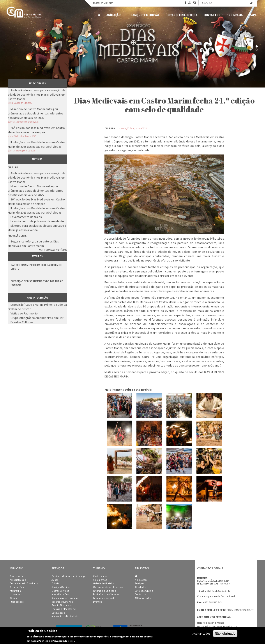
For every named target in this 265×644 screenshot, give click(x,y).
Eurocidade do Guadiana (24, 583)
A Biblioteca (141, 580)
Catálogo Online (144, 591)
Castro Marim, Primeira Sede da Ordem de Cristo (36, 267)
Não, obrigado (225, 633)
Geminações (17, 587)
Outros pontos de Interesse (108, 587)
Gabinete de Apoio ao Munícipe (69, 576)
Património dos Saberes (106, 594)
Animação (114, 15)
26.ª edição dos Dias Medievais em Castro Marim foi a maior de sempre (36, 130)
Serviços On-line (61, 587)
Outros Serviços (60, 591)
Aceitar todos (201, 633)
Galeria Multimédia (103, 583)
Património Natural (103, 598)
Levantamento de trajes (26, 217)
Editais (55, 583)
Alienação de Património (65, 616)
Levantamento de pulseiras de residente (37, 221)
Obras (13, 598)
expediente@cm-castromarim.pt (234, 610)
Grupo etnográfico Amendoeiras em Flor (37, 318)
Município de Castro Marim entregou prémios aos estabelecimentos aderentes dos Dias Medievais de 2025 (35, 113)
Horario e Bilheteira (181, 15)
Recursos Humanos (62, 602)
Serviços (139, 583)
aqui (71, 641)
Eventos (97, 602)
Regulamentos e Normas (65, 598)
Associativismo (18, 580)
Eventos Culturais (22, 322)
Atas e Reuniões (60, 594)
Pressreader (143, 598)
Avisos (55, 580)
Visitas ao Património (24, 313)
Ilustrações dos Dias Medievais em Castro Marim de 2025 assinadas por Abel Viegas (36, 144)
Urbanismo (16, 594)
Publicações (17, 602)
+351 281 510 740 (221, 591)
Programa (235, 15)
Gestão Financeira (62, 605)
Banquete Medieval (145, 15)
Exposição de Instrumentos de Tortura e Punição (37, 283)
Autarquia (15, 591)
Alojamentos (100, 580)
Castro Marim (17, 576)
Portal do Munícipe (103, 3)
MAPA (253, 15)
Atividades (140, 587)
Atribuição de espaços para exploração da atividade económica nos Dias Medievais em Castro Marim (37, 95)
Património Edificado (105, 591)
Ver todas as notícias (53, 250)
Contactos (212, 15)
